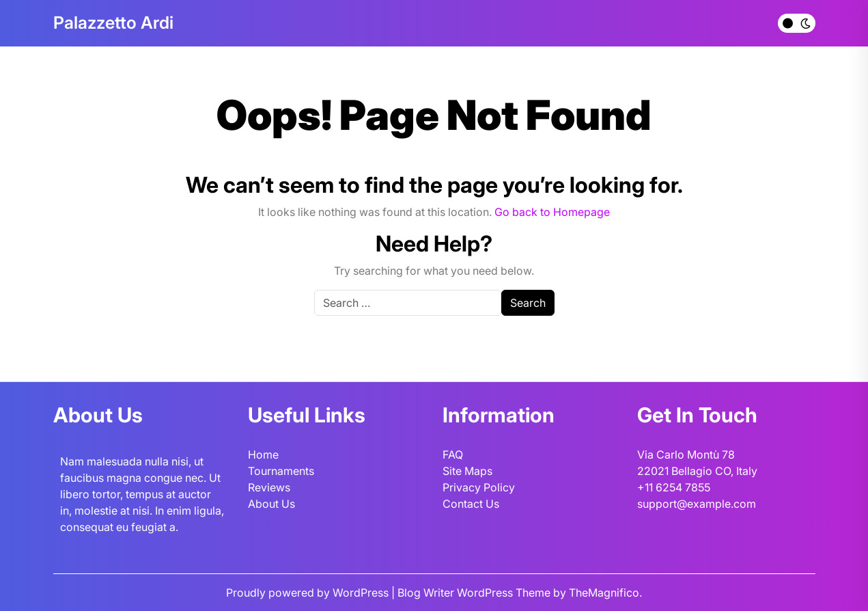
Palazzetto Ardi (113, 23)
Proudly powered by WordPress (309, 593)
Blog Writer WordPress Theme (475, 593)
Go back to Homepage (552, 212)
